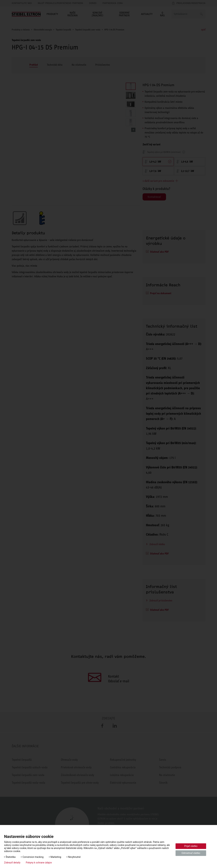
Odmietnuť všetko (191, 853)
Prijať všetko (191, 846)
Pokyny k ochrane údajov (39, 863)
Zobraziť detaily (12, 863)
